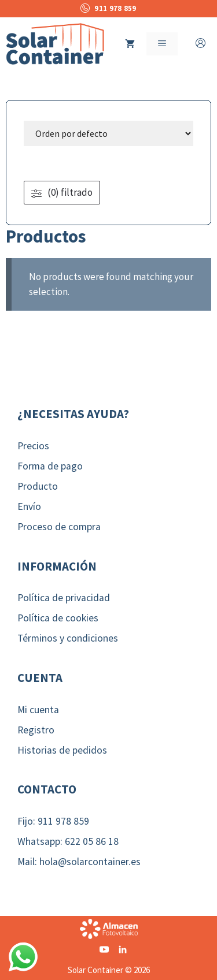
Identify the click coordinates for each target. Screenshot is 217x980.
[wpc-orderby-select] (108, 133)
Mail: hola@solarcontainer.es (79, 862)
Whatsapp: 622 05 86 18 (68, 841)
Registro (36, 730)
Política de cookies (58, 618)
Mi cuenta (38, 710)
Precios (33, 446)
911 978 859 (108, 8)
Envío (29, 506)
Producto (38, 486)
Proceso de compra (59, 527)
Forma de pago (50, 466)
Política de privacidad (64, 598)
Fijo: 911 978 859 (53, 821)
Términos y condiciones (68, 638)
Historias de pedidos (62, 750)
